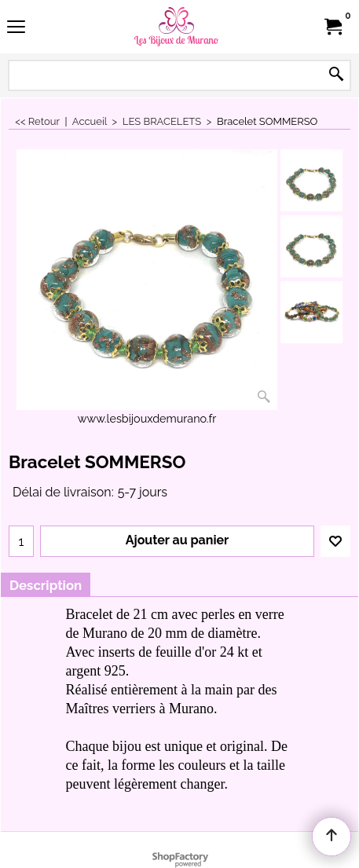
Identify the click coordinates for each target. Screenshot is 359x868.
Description (46, 585)
